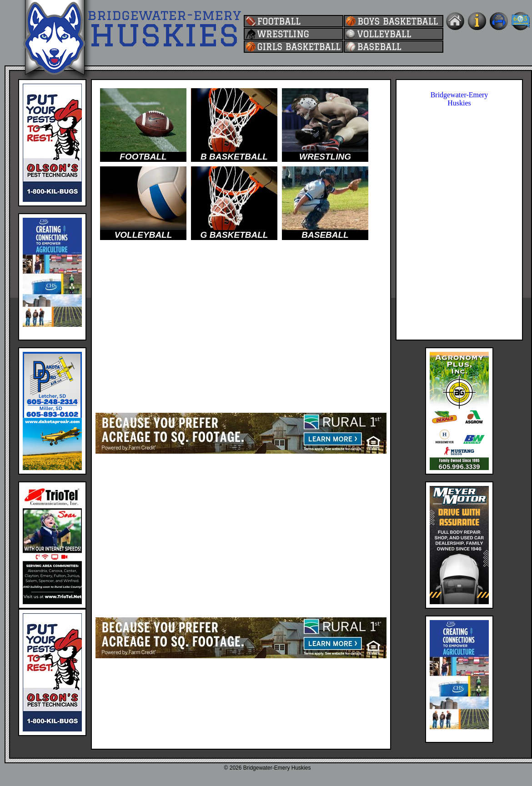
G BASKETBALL (234, 235)
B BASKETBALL (234, 157)
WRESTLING (325, 157)
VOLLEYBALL (143, 235)
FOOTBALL (143, 157)
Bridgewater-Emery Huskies (459, 99)
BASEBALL (325, 235)
